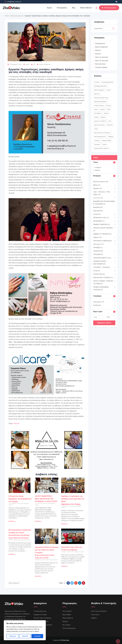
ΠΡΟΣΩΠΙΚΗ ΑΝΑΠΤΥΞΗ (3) (102, 258)
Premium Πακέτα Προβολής (43, 618)
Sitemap (65, 621)
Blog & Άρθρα (67, 615)
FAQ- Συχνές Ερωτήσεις (99, 611)
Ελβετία (98, 50)
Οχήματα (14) (97, 237)
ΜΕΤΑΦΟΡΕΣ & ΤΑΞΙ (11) (101, 218)
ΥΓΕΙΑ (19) (97, 271)
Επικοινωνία (95, 615)
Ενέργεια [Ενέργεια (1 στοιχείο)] (103, 117)
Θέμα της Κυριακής (102, 57)
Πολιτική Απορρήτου (69, 628)
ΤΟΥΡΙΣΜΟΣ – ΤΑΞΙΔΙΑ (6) (102, 267)
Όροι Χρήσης (67, 625)
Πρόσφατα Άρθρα (101, 67)
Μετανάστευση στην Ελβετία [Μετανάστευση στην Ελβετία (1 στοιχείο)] (102, 133)
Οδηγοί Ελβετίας (86, 8)
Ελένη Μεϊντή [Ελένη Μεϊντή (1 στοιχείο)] (98, 113)
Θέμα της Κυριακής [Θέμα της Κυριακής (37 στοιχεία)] (100, 125)
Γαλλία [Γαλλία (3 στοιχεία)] (96, 109)
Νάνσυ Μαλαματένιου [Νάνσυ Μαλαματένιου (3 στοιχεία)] (100, 137)
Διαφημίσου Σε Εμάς (40, 615)
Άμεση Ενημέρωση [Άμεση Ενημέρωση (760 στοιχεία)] (99, 90)
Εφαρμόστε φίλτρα (104, 323)
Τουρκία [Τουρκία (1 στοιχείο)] (105, 144)
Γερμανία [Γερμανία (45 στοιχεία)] (103, 109)
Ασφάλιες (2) (97, 188)
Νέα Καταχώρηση (109, 8)
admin (27, 64)
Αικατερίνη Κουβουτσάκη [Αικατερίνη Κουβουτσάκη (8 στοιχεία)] (101, 98)
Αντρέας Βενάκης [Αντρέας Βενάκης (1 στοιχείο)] (99, 106)
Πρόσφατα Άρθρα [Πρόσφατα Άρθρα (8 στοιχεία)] (106, 141)
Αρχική (49, 8)
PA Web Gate (65, 640)
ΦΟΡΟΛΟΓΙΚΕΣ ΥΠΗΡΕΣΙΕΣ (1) (103, 278)
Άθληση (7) (97, 185)
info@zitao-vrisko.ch (14, 2)
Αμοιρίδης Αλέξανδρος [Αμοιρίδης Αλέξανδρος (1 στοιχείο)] (101, 102)
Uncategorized (100, 43)
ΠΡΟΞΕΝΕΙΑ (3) (98, 254)
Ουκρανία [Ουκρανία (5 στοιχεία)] (97, 141)
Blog (74, 8)
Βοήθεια (94, 618)
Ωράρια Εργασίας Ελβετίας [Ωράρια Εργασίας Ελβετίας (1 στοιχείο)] (102, 148)
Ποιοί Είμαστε (67, 611)
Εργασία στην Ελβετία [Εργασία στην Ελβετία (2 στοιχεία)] (100, 121)
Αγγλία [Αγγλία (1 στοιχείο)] (109, 90)
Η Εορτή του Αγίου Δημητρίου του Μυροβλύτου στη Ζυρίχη (20, 499)
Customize (13, 636)
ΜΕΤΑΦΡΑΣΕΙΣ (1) (99, 221)
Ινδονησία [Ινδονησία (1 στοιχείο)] (110, 125)
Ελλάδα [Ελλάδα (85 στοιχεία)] (96, 117)
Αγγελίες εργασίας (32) (101, 182)
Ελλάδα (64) (97, 305)
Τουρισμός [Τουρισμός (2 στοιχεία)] (97, 144)
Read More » (12, 521)
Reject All (25, 636)
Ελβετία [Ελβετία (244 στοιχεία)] (106, 113)
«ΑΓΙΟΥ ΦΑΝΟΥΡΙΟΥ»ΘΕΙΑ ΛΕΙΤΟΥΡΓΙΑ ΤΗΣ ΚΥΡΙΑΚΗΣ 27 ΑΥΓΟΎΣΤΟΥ (46, 499)
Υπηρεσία (98, 167)
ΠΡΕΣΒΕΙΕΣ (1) (98, 248)
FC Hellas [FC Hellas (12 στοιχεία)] (97, 82)
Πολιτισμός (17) (98, 244)
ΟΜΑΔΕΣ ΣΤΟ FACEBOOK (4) (102, 234)
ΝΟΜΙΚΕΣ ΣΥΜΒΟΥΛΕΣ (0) (101, 224)
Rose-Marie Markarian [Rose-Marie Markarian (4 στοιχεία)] (107, 82)
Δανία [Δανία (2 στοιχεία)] (109, 109)
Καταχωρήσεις (62, 8)
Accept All (37, 636)
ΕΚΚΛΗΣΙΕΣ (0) (98, 207)
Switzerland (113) (99, 302)
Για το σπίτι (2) (98, 198)
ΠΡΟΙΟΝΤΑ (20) (98, 251)
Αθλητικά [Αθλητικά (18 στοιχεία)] (97, 94)
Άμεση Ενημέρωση (45, 64)
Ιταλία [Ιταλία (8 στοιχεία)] (96, 129)
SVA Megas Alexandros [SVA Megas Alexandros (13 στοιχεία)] (100, 86)
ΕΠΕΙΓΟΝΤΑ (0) (98, 211)
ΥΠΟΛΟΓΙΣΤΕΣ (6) (99, 274)
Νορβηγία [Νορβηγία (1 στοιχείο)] (111, 137)
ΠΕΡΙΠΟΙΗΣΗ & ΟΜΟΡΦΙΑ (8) (102, 241)
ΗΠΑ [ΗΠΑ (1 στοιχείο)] (110, 121)
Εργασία (98, 54)
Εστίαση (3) (97, 214)
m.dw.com (16, 423)
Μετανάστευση (100, 64)
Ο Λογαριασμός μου (40, 611)
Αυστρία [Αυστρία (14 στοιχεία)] (109, 106)
